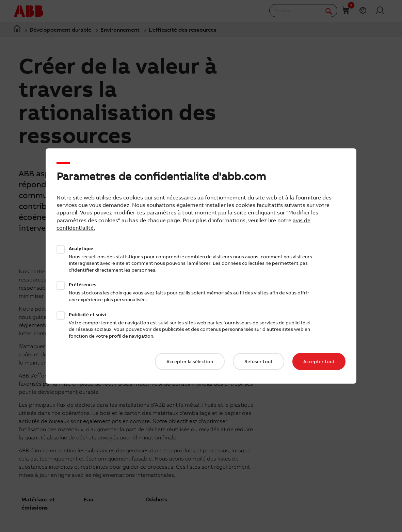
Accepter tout (319, 361)
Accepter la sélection (190, 361)
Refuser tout (259, 361)
